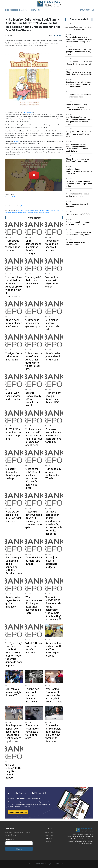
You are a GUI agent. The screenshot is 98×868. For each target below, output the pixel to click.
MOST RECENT (15, 10)
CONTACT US (35, 10)
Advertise (49, 839)
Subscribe (19, 849)
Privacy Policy (49, 836)
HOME (7, 10)
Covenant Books (11, 197)
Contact (49, 842)
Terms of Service (49, 833)
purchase (17, 141)
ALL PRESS (25, 10)
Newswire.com (28, 112)
